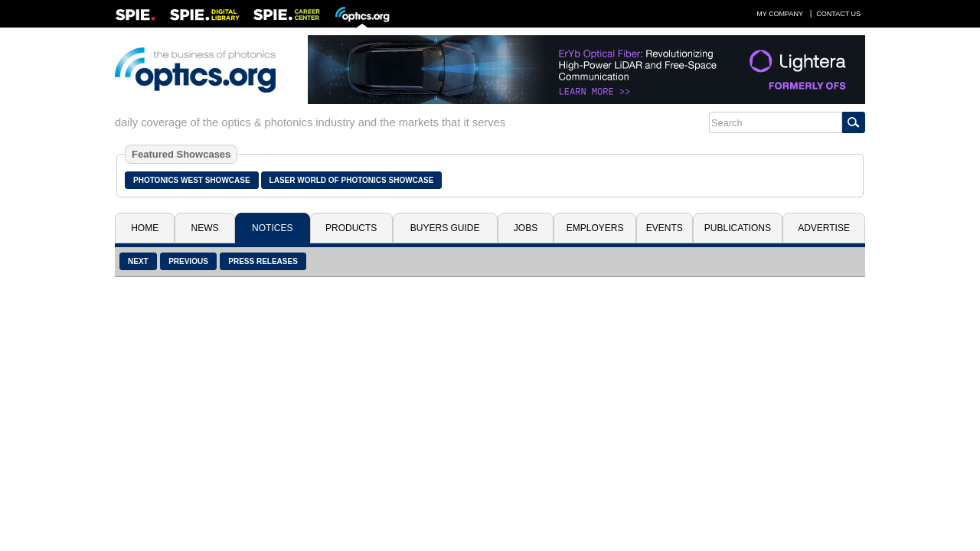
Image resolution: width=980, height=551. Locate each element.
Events (665, 228)
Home (145, 228)
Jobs (526, 228)
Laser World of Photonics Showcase (352, 180)
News (205, 228)
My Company (780, 14)
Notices (272, 228)
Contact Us (838, 14)
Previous (188, 261)
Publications (738, 228)
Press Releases (263, 261)
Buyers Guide (445, 228)
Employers (595, 228)
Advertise (824, 228)
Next (138, 261)
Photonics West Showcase (192, 180)
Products (351, 228)
